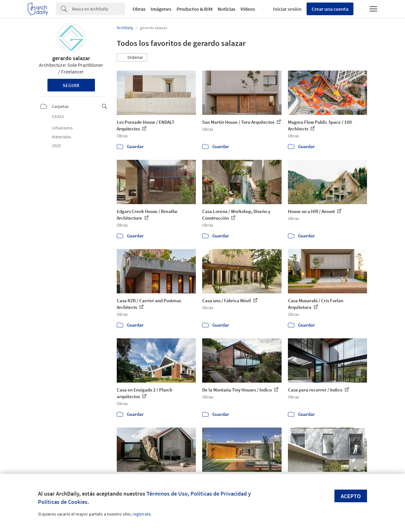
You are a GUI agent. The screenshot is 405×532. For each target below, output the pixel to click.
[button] (132, 58)
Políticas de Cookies (63, 502)
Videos (248, 9)
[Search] (99, 9)
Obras (139, 9)
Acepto (351, 496)
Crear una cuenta (330, 9)
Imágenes (161, 9)
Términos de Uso (167, 494)
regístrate (142, 514)
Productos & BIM (195, 9)
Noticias (227, 9)
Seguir (71, 85)
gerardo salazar (71, 58)
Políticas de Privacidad (219, 494)
